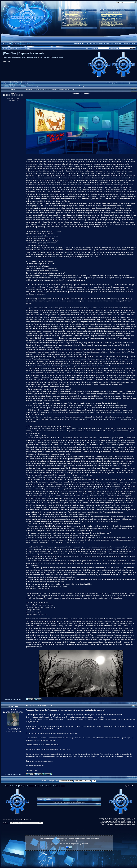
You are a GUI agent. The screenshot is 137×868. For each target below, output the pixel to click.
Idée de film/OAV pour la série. (109, 22)
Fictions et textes (57, 57)
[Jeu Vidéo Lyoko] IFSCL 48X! (109, 15)
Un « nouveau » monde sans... (79, 18)
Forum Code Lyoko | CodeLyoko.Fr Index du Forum (20, 57)
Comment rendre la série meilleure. (111, 18)
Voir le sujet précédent (114, 83)
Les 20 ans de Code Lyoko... (78, 21)
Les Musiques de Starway (108, 25)
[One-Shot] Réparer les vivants (24, 53)
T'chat (124, 43)
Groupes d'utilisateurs (113, 43)
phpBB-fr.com (96, 838)
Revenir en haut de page (13, 699)
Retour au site (132, 43)
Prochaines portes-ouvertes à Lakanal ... (112, 17)
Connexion (18, 48)
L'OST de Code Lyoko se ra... (78, 12)
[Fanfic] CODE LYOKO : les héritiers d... (112, 12)
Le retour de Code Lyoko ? (78, 20)
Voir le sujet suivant (130, 83)
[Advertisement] (69, 857)
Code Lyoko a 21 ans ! (72, 14)
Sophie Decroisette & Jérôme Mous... (76, 25)
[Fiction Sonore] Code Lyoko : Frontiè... (112, 24)
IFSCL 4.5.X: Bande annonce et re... (77, 24)
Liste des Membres (98, 43)
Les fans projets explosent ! (78, 22)
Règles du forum (13, 43)
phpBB (47, 838)
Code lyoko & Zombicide (108, 20)
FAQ (81, 43)
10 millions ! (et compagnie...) (77, 15)
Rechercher (87, 43)
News (76, 43)
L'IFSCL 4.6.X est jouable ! (74, 17)
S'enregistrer (26, 48)
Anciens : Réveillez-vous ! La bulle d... (112, 14)
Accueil (4, 43)
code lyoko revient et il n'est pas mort (111, 21)
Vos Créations (44, 57)
